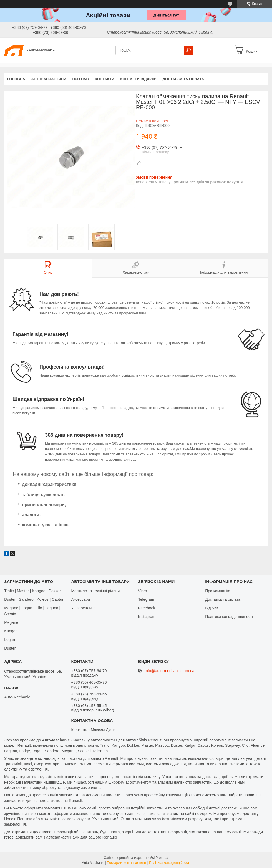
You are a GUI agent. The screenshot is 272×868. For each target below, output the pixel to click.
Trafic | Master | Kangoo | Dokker (32, 591)
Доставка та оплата (183, 79)
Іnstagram (147, 617)
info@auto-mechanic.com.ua (170, 671)
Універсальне (83, 608)
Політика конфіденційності (229, 617)
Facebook (147, 608)
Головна (16, 79)
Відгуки (212, 608)
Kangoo (11, 631)
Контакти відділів (138, 79)
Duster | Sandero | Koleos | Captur (34, 599)
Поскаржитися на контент (127, 863)
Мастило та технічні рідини (95, 591)
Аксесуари (80, 599)
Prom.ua (162, 858)
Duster (10, 648)
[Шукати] (188, 50)
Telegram (146, 599)
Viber (143, 591)
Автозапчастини (49, 79)
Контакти (105, 79)
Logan (10, 640)
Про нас (80, 79)
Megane (11, 622)
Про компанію (218, 591)
